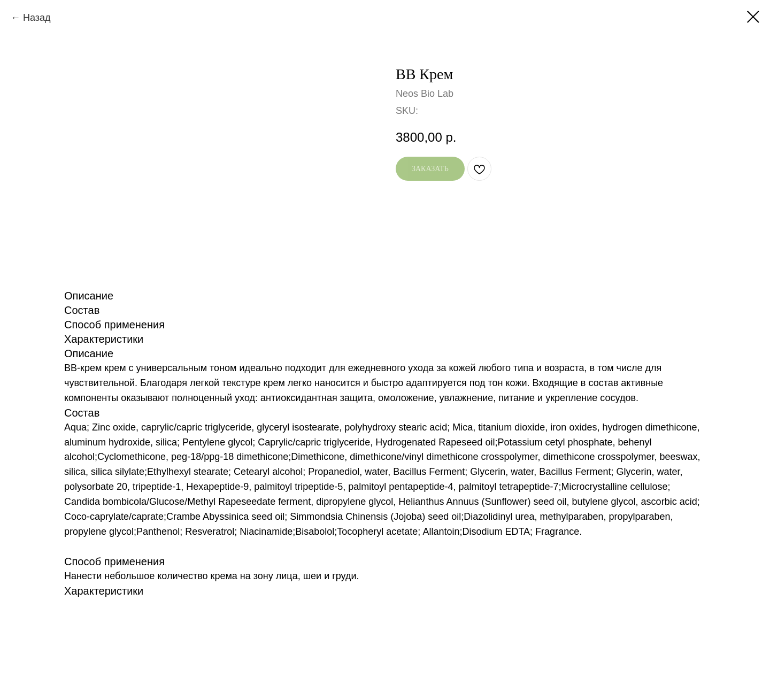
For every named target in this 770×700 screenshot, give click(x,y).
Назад (37, 18)
